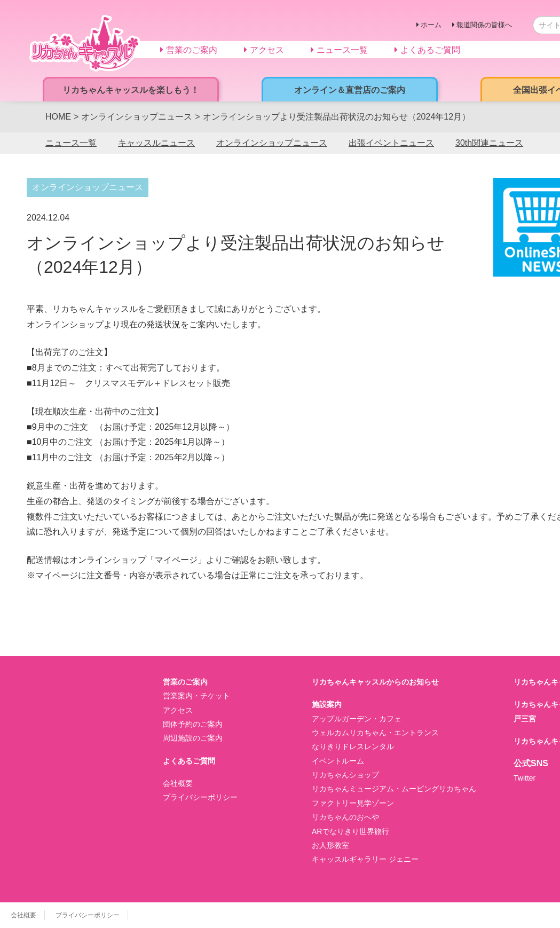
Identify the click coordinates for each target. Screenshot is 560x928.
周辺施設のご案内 (193, 738)
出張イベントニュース (391, 143)
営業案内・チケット (196, 696)
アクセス (178, 710)
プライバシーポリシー (200, 797)
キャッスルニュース (156, 143)
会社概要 (178, 783)
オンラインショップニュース (272, 143)
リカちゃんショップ (345, 775)
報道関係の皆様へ (484, 25)
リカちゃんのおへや (345, 817)
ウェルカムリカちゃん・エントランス (375, 733)
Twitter (524, 778)
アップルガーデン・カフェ (357, 719)
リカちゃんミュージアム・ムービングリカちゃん (394, 789)
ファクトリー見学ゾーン (353, 803)
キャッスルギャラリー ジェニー (365, 859)
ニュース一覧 (71, 143)
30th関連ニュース (489, 143)
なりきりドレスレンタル (353, 746)
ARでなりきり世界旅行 (350, 831)
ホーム (431, 25)
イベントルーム (338, 761)
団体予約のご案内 (193, 724)
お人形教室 (330, 845)
